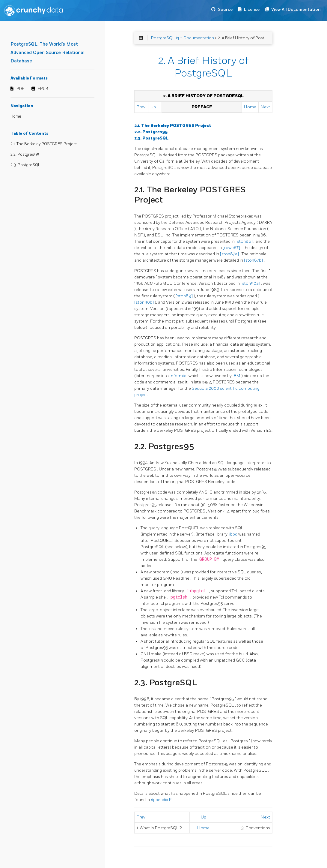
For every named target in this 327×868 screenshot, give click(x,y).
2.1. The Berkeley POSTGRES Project (44, 144)
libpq (233, 534)
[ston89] (185, 296)
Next (265, 107)
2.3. (151, 138)
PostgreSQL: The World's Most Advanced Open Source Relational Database (48, 53)
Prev (141, 107)
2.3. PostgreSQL (25, 165)
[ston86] (245, 241)
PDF (20, 89)
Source (225, 9)
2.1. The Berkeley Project (173, 126)
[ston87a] (230, 254)
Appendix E (162, 800)
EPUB (43, 89)
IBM (237, 376)
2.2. (151, 132)
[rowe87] (232, 248)
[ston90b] (144, 302)
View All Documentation (296, 9)
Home (16, 116)
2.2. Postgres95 (25, 155)
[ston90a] (251, 283)
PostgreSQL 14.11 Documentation (183, 38)
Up (153, 107)
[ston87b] (254, 260)
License (252, 9)
